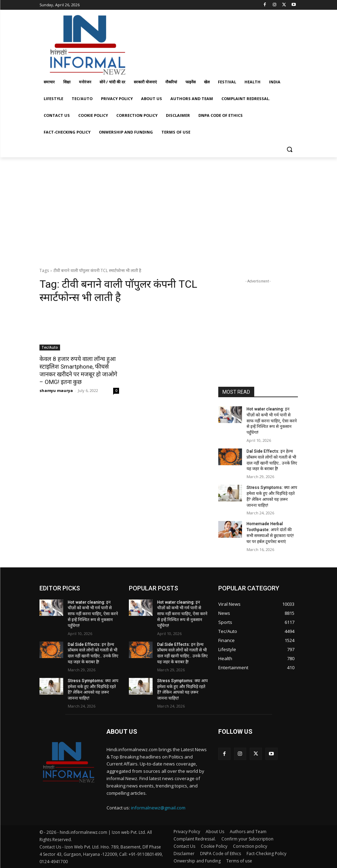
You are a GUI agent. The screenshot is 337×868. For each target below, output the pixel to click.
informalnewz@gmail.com (158, 808)
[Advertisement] (216, 43)
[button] (290, 149)
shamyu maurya (56, 390)
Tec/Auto (50, 347)
